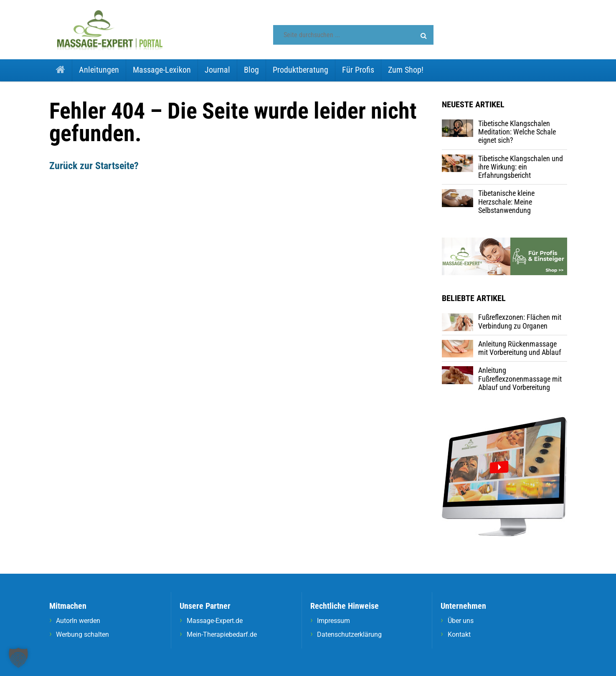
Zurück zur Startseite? (94, 166)
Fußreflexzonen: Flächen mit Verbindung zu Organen (520, 321)
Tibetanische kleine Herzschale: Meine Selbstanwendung (506, 202)
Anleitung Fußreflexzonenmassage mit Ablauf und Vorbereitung (520, 379)
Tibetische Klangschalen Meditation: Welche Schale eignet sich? (517, 132)
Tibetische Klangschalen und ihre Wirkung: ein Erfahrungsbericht (521, 167)
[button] (424, 36)
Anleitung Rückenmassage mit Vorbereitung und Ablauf (520, 348)
